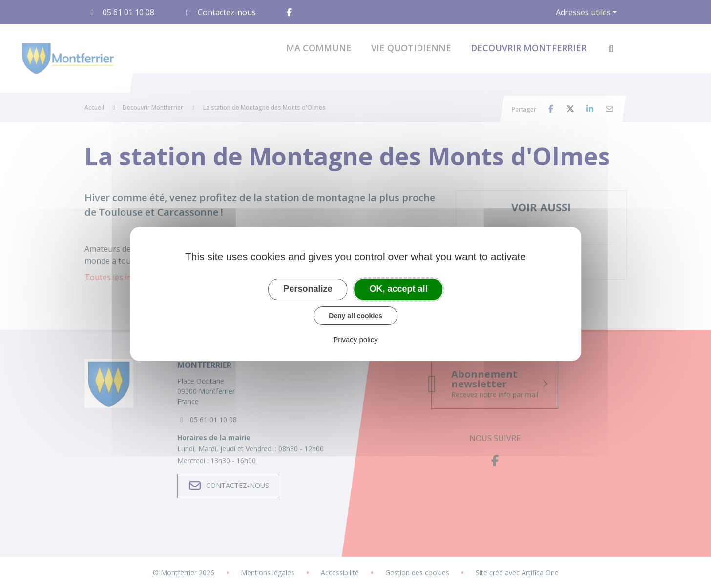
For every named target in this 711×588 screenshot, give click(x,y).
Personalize (308, 289)
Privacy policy (355, 339)
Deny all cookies (355, 316)
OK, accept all (399, 289)
